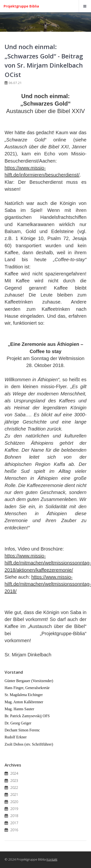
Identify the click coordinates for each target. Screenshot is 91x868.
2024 (14, 773)
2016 (14, 830)
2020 (14, 802)
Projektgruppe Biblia (21, 6)
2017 (14, 823)
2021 (14, 794)
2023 (14, 780)
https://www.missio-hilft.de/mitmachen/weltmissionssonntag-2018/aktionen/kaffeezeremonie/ (48, 563)
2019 (14, 809)
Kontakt (52, 859)
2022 (14, 787)
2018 (14, 816)
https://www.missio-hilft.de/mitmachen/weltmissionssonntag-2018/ (48, 584)
